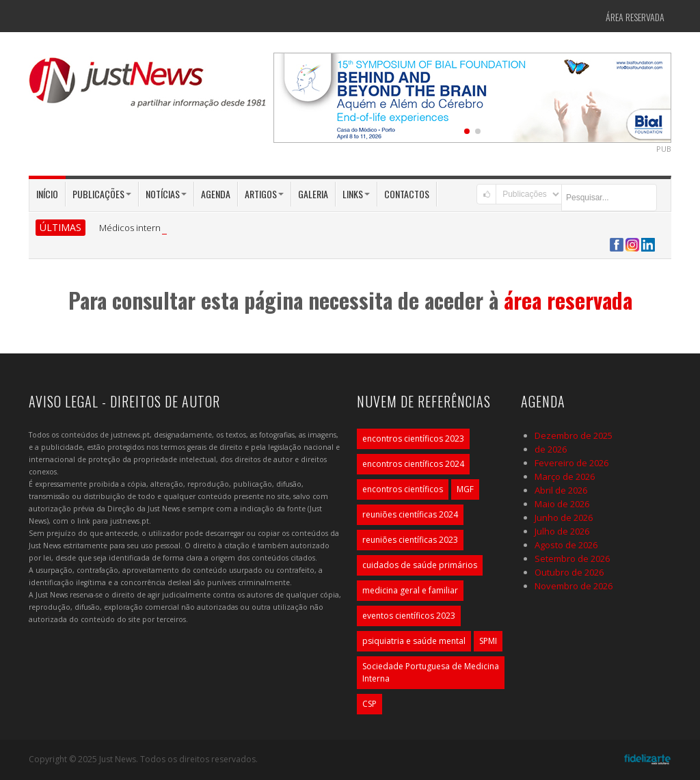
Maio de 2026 (562, 504)
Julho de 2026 (562, 531)
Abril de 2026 (561, 490)
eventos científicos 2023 (409, 616)
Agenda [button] (216, 194)
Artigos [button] (264, 194)
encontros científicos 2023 (413, 439)
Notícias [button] (166, 194)
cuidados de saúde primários (420, 565)
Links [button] (356, 194)
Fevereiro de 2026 (571, 463)
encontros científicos (403, 489)
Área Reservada (635, 17)
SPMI (488, 641)
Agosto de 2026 (566, 545)
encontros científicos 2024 (413, 464)
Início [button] (47, 194)
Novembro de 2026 (574, 586)
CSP (369, 704)
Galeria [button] (313, 194)
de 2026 (551, 449)
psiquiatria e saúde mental (414, 641)
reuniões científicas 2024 (410, 514)
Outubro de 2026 (569, 572)
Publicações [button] (102, 194)
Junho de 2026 (564, 517)
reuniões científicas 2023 (410, 540)
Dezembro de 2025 (574, 435)
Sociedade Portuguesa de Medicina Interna (431, 672)
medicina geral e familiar (410, 590)
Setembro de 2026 (572, 559)
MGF (465, 489)
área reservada (568, 300)
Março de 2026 (565, 476)
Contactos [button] (407, 194)
